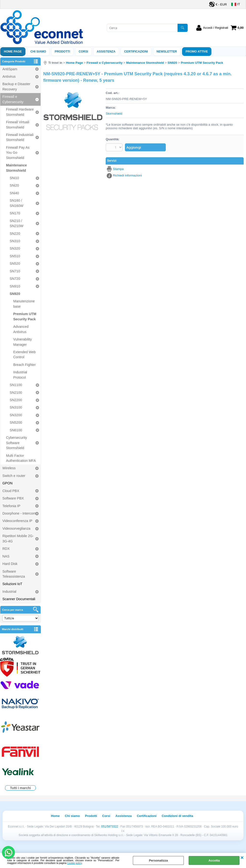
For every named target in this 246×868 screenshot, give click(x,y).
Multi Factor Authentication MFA (21, 458)
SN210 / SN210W (16, 223)
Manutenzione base (24, 304)
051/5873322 (110, 827)
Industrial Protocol (20, 375)
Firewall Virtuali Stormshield (18, 125)
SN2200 (16, 400)
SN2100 (16, 393)
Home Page (13, 52)
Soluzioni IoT (12, 584)
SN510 (15, 256)
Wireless (9, 468)
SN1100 (16, 385)
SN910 (15, 286)
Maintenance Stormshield (16, 168)
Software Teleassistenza (14, 574)
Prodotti (62, 52)
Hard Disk (10, 564)
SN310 (15, 241)
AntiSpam (10, 69)
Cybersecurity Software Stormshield (16, 443)
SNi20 (14, 185)
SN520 (15, 264)
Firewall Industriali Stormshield (20, 137)
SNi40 (14, 193)
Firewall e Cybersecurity (13, 99)
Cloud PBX (11, 491)
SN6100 (16, 430)
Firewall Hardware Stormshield (20, 112)
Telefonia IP (11, 506)
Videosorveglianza (16, 528)
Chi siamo (38, 52)
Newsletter (167, 52)
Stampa (118, 169)
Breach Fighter (25, 365)
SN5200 (16, 422)
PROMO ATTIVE (197, 52)
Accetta (214, 860)
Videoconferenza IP (17, 521)
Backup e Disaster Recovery (16, 86)
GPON (7, 483)
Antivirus (9, 76)
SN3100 (16, 407)
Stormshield (114, 114)
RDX (6, 549)
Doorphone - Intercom (19, 513)
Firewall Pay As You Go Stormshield (18, 153)
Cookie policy (75, 863)
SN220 (15, 234)
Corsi (83, 52)
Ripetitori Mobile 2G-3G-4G (18, 538)
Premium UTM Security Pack (25, 316)
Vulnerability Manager (22, 342)
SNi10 (14, 178)
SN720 (15, 279)
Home (55, 816)
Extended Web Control (25, 355)
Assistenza (123, 816)
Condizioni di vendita (177, 816)
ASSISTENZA (106, 52)
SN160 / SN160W (16, 203)
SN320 (15, 248)
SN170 (15, 213)
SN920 (15, 294)
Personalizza (158, 860)
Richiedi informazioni (127, 175)
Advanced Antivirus (21, 329)
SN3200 (16, 415)
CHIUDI (242, 858)
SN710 (15, 271)
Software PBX (13, 498)
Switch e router (14, 476)
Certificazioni (136, 52)
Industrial (9, 592)
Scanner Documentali (19, 599)
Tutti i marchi (21, 788)
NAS (6, 556)
